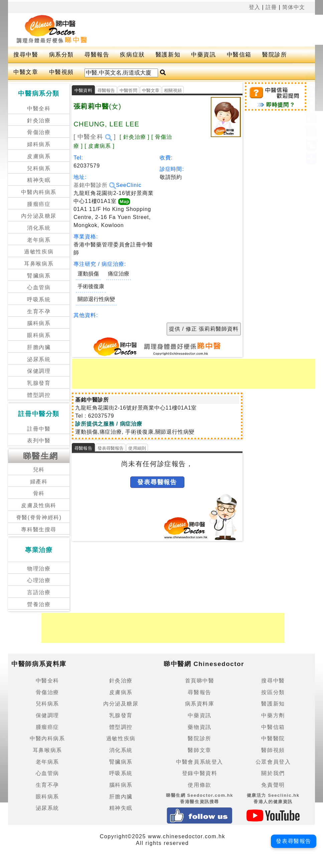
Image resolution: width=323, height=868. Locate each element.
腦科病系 (39, 323)
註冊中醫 (39, 429)
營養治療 (39, 604)
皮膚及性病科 (39, 505)
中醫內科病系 (39, 192)
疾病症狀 (132, 55)
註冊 (271, 7)
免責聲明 (273, 785)
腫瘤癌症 (39, 204)
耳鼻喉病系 (39, 264)
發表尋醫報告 (111, 448)
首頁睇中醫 (200, 681)
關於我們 (273, 773)
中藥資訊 (203, 55)
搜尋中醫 (26, 55)
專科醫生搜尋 (39, 529)
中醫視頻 (61, 72)
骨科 (39, 493)
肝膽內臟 (39, 347)
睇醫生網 (41, 456)
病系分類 (61, 55)
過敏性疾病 (39, 252)
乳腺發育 (39, 383)
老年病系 (39, 240)
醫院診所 (275, 55)
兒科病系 (39, 168)
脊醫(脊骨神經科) (39, 517)
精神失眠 (39, 180)
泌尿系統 (39, 359)
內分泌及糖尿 (39, 216)
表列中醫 (39, 441)
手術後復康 (91, 286)
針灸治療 (39, 121)
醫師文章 (199, 750)
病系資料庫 (200, 704)
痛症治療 (119, 274)
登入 (255, 7)
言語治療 (39, 592)
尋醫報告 (97, 55)
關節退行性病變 (96, 299)
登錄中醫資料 (200, 773)
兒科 (39, 470)
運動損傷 (88, 274)
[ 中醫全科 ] (95, 137)
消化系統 (39, 228)
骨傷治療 (39, 132)
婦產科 (39, 482)
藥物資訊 (199, 727)
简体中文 (294, 7)
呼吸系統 (39, 299)
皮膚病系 (39, 156)
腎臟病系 (39, 276)
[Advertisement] (193, 374)
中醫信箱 (239, 55)
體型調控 (39, 395)
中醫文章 (26, 72)
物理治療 (39, 569)
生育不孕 (39, 311)
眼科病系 (39, 335)
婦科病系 (39, 144)
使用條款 (199, 785)
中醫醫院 (273, 738)
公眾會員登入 (273, 762)
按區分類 (273, 692)
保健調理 (39, 371)
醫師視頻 (273, 750)
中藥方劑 (273, 715)
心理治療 (39, 580)
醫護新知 (168, 55)
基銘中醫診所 (95, 185)
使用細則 (137, 448)
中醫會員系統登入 (200, 762)
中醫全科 (39, 108)
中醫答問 (128, 90)
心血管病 (39, 287)
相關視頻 (173, 90)
